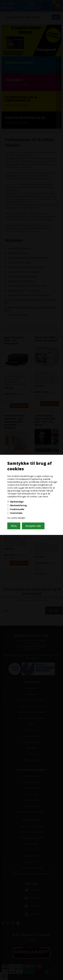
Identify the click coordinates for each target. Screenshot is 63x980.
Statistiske (16, 513)
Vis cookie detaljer (16, 518)
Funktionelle (17, 509)
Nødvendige (17, 501)
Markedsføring (19, 505)
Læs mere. (43, 496)
